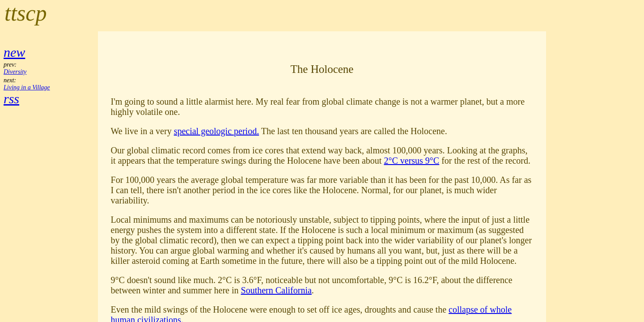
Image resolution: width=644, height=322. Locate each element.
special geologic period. (217, 131)
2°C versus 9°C (411, 161)
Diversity (15, 72)
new (14, 52)
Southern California (276, 290)
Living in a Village (27, 87)
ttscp (25, 13)
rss (11, 99)
